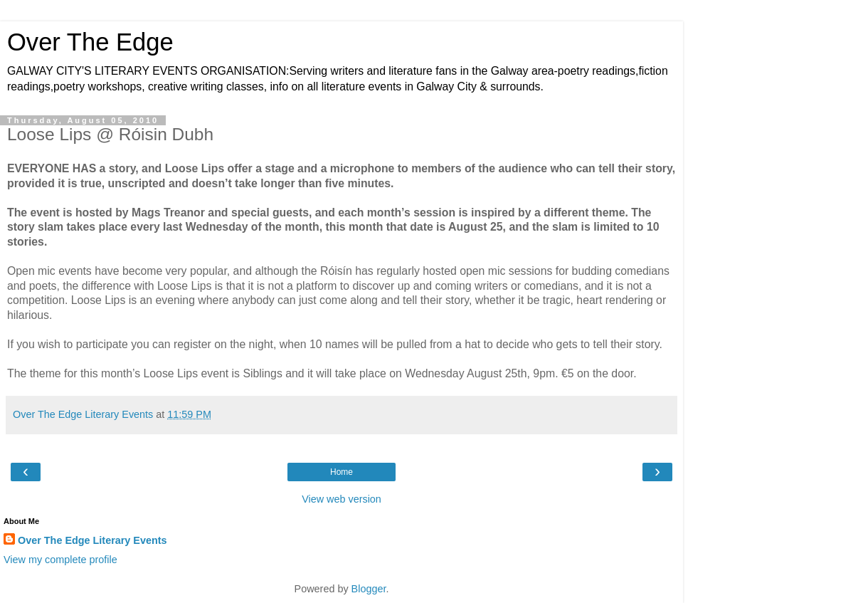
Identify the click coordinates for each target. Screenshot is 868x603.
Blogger (369, 589)
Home (342, 472)
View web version (342, 499)
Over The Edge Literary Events (92, 540)
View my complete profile (60, 560)
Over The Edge (90, 42)
